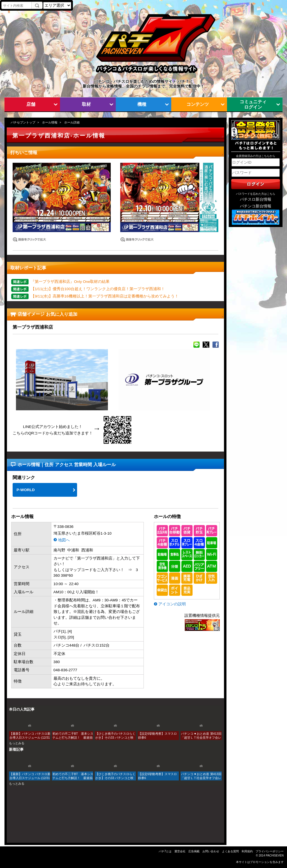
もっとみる (17, 743)
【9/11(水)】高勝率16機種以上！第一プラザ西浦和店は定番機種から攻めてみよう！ (105, 296)
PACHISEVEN (275, 856)
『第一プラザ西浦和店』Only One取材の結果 (70, 282)
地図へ (64, 540)
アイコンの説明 (172, 604)
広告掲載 (194, 851)
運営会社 (180, 851)
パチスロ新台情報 (256, 199)
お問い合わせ (211, 851)
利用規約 (247, 851)
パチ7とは (165, 851)
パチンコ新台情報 (256, 206)
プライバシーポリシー (270, 851)
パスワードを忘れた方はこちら (256, 194)
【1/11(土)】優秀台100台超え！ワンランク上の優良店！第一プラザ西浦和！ (98, 289)
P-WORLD (26, 490)
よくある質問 (230, 851)
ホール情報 (50, 122)
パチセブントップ (23, 122)
